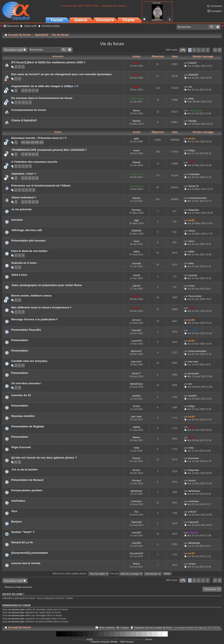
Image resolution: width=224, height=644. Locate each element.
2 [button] (194, 50)
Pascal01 (136, 330)
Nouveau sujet (13, 50)
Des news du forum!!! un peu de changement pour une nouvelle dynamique (61, 74)
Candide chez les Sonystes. (30, 361)
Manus (136, 110)
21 (37, 154)
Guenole (137, 263)
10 (30, 178)
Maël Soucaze (127, 642)
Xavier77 (136, 373)
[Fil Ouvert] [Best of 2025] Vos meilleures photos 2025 (47, 62)
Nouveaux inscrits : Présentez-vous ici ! (38, 138)
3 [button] (199, 50)
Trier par (126, 573)
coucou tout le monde (26, 563)
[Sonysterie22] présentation (30, 553)
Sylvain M (193, 186)
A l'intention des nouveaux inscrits (34, 162)
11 (33, 178)
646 (37, 142)
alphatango (136, 491)
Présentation (20, 340)
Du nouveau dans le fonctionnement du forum (42, 98)
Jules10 (137, 286)
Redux (137, 564)
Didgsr (192, 150)
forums (149, 639)
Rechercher (212, 27)
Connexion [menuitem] (216, 6)
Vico (14, 511)
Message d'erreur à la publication (33, 319)
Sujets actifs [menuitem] (30, 26)
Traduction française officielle (104, 642)
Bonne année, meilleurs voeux (31, 296)
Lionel (136, 63)
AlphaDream (136, 384)
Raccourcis (13, 26)
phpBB (89, 639)
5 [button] (208, 50)
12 (37, 178)
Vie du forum (112, 44)
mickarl (192, 564)
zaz (190, 87)
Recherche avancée (218, 27)
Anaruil (192, 480)
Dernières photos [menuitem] (51, 26)
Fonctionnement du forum (29, 110)
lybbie (136, 251)
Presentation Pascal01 (26, 330)
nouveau (17, 220)
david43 (136, 396)
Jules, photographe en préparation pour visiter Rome (47, 285)
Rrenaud (136, 480)
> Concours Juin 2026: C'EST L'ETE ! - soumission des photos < (94, 6)
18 (26, 154)
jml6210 (192, 512)
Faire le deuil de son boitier (29, 251)
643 (23, 142)
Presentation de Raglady (28, 426)
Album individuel (23, 197)
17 (23, 154)
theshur (136, 470)
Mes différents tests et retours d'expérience (40, 307)
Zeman (136, 406)
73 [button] (215, 50)
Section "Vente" (22, 532)
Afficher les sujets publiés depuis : (81, 573)
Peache (136, 458)
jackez (192, 138)
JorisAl (136, 275)
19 (30, 154)
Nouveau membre (23, 416)
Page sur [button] (183, 50)
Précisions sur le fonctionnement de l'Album (41, 186)
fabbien (136, 437)
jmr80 (191, 220)
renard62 (136, 532)
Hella (191, 99)
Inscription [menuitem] (217, 11)
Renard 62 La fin (22, 542)
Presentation (20, 351)
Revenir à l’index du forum (18, 587)
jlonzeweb (194, 373)
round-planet (136, 99)
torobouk (193, 330)
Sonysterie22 (136, 553)
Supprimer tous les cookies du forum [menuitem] (153, 627)
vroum (192, 286)
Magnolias (194, 210)
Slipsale (136, 121)
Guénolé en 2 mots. (24, 263)
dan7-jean (136, 417)
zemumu (136, 320)
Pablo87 (193, 63)
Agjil (136, 220)
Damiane (136, 210)
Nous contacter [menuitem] (107, 627)
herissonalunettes (197, 198)
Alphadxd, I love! (23, 174)
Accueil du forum (20, 627)
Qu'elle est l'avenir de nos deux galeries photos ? (44, 458)
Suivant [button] (220, 50)
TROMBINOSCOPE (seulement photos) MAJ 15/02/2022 (48, 150)
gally (136, 138)
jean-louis (136, 362)
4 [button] (203, 50)
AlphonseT (136, 351)
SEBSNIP (193, 75)
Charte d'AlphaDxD (24, 120)
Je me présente (21, 209)
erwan (137, 150)
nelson (192, 231)
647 (42, 142)
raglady (136, 427)
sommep (193, 532)
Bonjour (17, 522)
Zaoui (137, 241)
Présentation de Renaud (27, 480)
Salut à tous (19, 275)
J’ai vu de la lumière (25, 470)
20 (33, 154)
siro (190, 384)
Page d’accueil (21, 447)
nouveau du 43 (21, 395)
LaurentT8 (136, 341)
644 (28, 142)
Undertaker (194, 174)
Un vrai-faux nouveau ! (26, 383)
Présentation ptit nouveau (28, 241)
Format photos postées (27, 490)
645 (32, 142)
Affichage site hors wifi (27, 230)
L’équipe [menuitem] (125, 627)
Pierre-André (195, 296)
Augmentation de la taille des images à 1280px (42, 86)
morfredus (18, 501)
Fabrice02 (136, 522)
